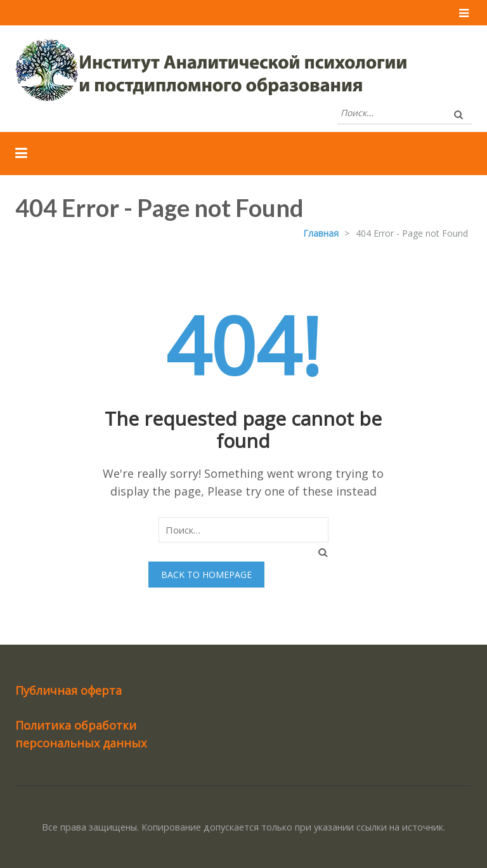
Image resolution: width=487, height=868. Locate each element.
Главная (321, 233)
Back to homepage (206, 575)
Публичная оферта (68, 690)
